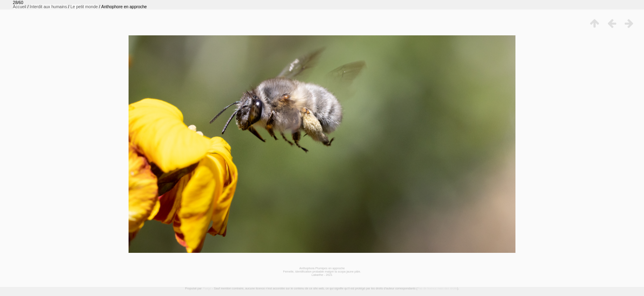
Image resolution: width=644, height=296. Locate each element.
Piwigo (207, 288)
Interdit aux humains (48, 7)
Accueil (20, 7)
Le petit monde (84, 7)
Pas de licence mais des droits (437, 288)
